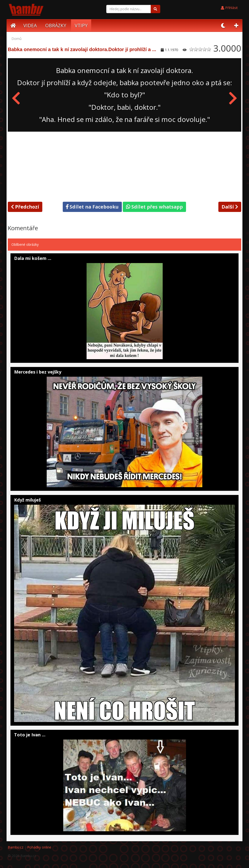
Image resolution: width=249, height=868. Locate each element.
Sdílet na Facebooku (92, 207)
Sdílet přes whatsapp (154, 207)
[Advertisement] (124, 166)
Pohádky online (39, 847)
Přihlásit (229, 8)
